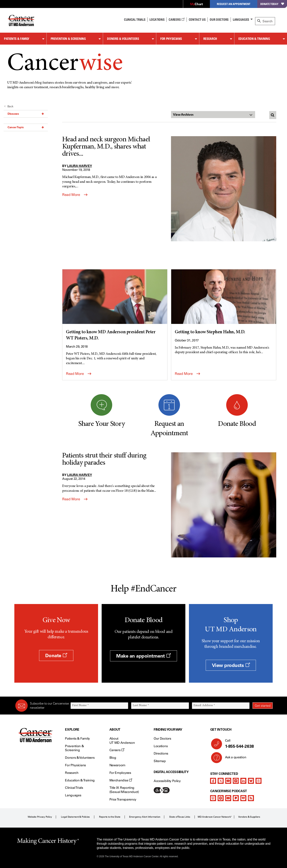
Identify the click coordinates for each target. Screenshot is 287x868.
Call (247, 744)
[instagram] (236, 781)
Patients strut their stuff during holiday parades (104, 459)
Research (210, 39)
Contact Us (197, 20)
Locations (161, 746)
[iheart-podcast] (243, 798)
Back (9, 106)
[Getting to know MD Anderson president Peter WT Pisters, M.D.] (115, 305)
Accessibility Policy (167, 781)
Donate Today (272, 4)
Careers (176, 20)
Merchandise (121, 780)
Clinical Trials (135, 20)
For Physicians (171, 39)
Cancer (65, 64)
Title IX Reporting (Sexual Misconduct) (124, 790)
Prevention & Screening (68, 39)
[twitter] (221, 781)
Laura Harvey (80, 166)
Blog (113, 758)
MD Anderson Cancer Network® (215, 817)
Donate (56, 655)
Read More (75, 195)
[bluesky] (251, 781)
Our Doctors (219, 20)
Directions (161, 753)
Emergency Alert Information (145, 817)
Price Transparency (123, 799)
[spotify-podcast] (221, 798)
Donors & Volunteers (123, 39)
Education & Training (254, 39)
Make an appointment (143, 656)
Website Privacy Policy (40, 817)
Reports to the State (110, 817)
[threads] (258, 781)
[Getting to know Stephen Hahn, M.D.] (224, 302)
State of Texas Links (180, 817)
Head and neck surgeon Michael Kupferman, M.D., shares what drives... (106, 147)
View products (231, 665)
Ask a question (233, 759)
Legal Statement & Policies (75, 817)
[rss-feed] (251, 798)
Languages (241, 20)
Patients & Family (17, 39)
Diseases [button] (26, 114)
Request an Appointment (234, 4)
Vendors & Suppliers (249, 817)
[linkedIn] (243, 781)
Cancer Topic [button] (26, 127)
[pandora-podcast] (236, 798)
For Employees (120, 773)
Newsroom (117, 765)
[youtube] (228, 781)
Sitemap (160, 761)
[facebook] (213, 781)
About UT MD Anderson (122, 741)
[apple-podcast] (213, 798)
